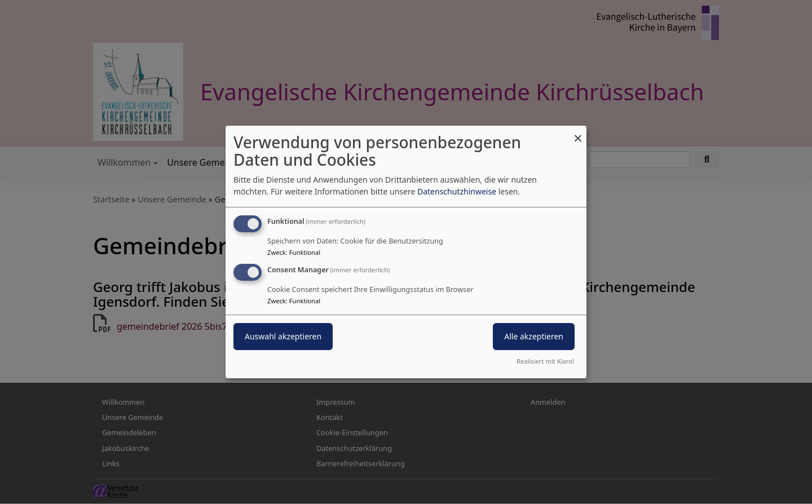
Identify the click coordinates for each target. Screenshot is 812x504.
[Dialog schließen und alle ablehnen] (578, 133)
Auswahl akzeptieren (283, 336)
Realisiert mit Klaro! (545, 361)
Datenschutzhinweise (457, 191)
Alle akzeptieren (534, 336)
